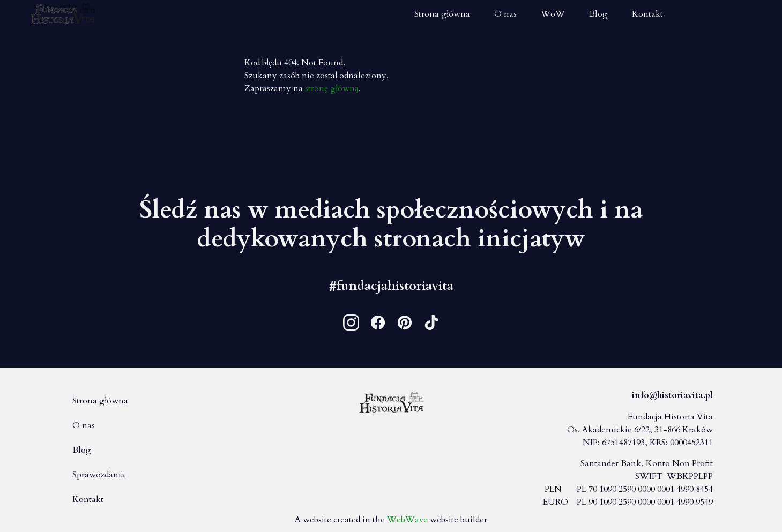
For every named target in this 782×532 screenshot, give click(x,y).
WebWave (407, 520)
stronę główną (332, 88)
